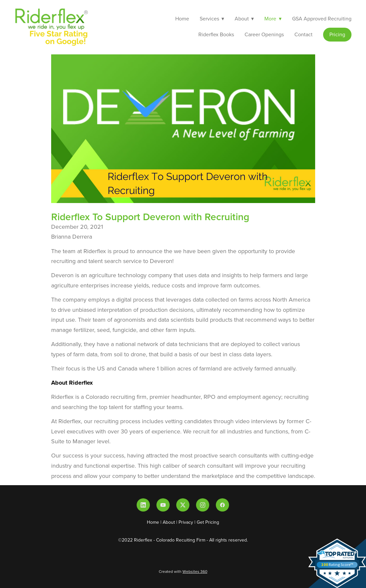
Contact (303, 34)
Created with (183, 571)
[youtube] (163, 505)
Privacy (186, 522)
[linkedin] (143, 505)
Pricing (337, 34)
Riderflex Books (216, 34)
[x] (183, 505)
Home (182, 18)
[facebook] (222, 505)
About (169, 522)
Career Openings (264, 34)
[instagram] (203, 505)
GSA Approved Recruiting (322, 18)
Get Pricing (208, 522)
